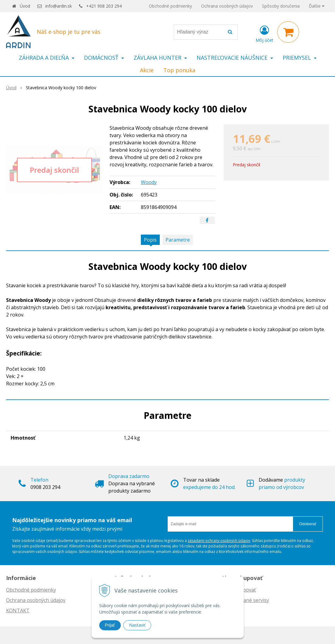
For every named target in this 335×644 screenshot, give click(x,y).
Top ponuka (179, 70)
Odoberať (308, 524)
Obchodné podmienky (170, 6)
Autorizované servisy (245, 600)
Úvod (25, 6)
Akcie (147, 70)
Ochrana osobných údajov (227, 6)
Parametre (178, 240)
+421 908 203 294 (104, 6)
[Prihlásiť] (264, 33)
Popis (150, 240)
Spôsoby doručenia (281, 6)
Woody (149, 182)
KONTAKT (18, 610)
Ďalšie (317, 6)
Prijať (110, 625)
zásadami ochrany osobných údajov (219, 541)
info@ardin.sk (59, 6)
